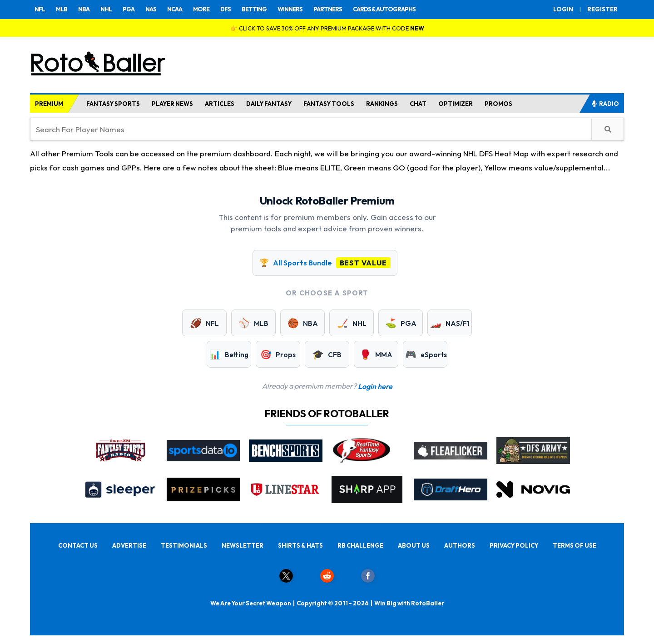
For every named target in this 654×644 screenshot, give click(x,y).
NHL (106, 9)
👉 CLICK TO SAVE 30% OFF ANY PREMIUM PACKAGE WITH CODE (327, 28)
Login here (375, 386)
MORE (201, 9)
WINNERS (290, 9)
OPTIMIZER (456, 104)
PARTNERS (328, 9)
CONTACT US (78, 545)
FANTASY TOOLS (329, 104)
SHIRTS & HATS (300, 545)
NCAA (175, 9)
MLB (62, 9)
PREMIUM (49, 104)
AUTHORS (460, 545)
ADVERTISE (129, 545)
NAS (151, 9)
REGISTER (602, 9)
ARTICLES (220, 104)
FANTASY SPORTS (113, 104)
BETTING (254, 9)
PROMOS (498, 104)
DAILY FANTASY (269, 104)
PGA (129, 9)
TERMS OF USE (575, 545)
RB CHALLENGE (360, 545)
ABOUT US (414, 545)
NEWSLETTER (243, 545)
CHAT (418, 104)
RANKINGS (382, 104)
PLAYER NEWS (172, 104)
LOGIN (563, 9)
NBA (84, 9)
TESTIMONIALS (184, 545)
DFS (225, 9)
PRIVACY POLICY (514, 545)
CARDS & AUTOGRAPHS (384, 9)
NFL (40, 9)
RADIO (605, 104)
